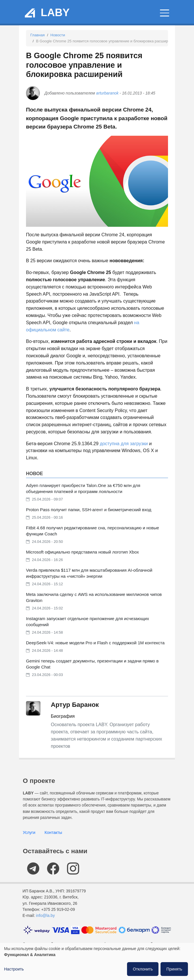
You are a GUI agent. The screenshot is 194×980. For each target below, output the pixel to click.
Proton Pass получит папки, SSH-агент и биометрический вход (89, 510)
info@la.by (45, 916)
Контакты (53, 832)
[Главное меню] (165, 13)
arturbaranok (107, 93)
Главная (38, 35)
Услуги (29, 832)
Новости (58, 35)
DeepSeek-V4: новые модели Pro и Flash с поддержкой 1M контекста (95, 643)
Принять (174, 969)
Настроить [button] (14, 969)
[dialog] (97, 961)
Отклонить (143, 969)
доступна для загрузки (124, 444)
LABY (55, 13)
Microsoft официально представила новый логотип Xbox (82, 552)
